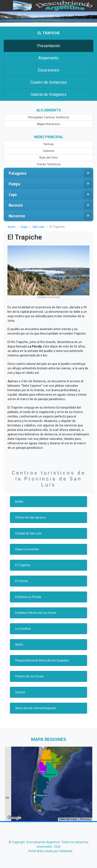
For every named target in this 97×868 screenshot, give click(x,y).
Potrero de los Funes (29, 676)
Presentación (49, 46)
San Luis (38, 227)
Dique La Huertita (27, 549)
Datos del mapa (68, 819)
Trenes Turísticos (49, 164)
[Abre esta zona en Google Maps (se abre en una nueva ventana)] (14, 818)
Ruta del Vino (48, 158)
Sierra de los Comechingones (36, 708)
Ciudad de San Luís (28, 533)
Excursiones (48, 70)
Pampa (50, 184)
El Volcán (22, 581)
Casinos (48, 151)
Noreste (50, 205)
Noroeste (50, 216)
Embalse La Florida (28, 597)
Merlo (19, 645)
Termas (48, 144)
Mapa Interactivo (48, 124)
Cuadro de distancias (49, 82)
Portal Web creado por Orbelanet (50, 851)
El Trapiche (23, 565)
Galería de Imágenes (48, 94)
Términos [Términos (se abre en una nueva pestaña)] (85, 819)
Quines (20, 692)
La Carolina (23, 629)
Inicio (11, 227)
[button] (42, 795)
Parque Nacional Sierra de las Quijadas (42, 660)
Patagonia (50, 173)
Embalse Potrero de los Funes (36, 613)
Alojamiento (48, 58)
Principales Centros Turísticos (48, 117)
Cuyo (50, 195)
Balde (19, 502)
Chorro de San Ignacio (30, 518)
